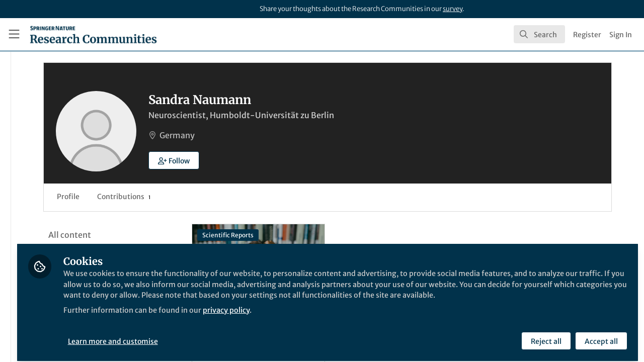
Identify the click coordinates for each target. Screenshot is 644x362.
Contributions (242, 197)
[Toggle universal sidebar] (14, 34)
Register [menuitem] (587, 35)
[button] (292, 160)
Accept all (600, 335)
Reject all (545, 335)
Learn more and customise (232, 335)
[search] (539, 34)
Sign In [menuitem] (621, 35)
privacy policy (361, 316)
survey (453, 9)
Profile (186, 197)
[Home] (93, 34)
